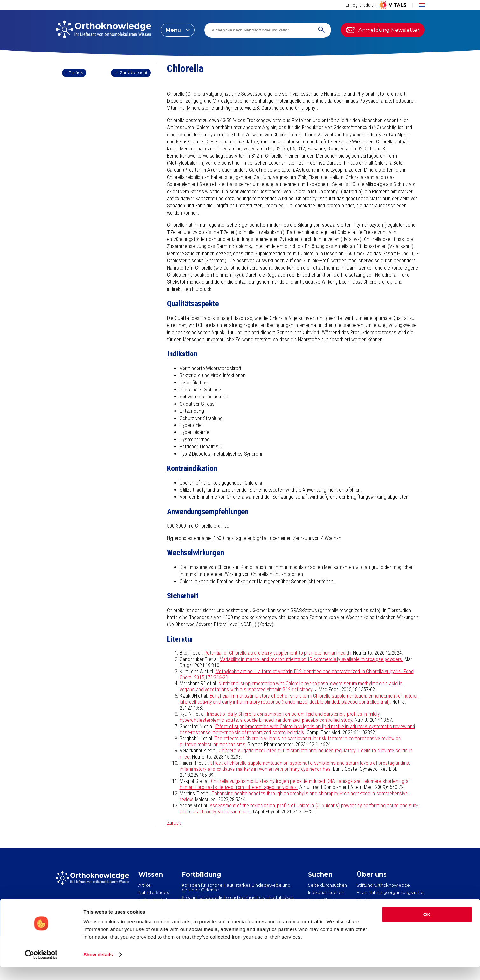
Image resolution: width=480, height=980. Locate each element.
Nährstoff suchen (325, 900)
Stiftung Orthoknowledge (383, 885)
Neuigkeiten (151, 907)
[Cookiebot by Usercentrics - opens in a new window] (41, 968)
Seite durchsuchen (327, 885)
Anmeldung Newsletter (383, 30)
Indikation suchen (326, 892)
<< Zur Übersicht (131, 72)
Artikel (145, 885)
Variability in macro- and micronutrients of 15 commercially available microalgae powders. (312, 659)
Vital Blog (366, 900)
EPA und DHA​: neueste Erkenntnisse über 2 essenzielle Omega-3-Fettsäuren (237, 907)
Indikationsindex (155, 900)
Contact (365, 907)
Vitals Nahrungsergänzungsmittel (391, 892)
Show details (98, 967)
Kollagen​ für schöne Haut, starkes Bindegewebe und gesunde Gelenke (236, 887)
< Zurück (74, 72)
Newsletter (73, 903)
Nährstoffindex (154, 892)
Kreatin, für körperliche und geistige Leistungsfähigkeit (238, 897)
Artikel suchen (323, 907)
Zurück (174, 823)
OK (427, 927)
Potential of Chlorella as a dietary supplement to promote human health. (278, 653)
